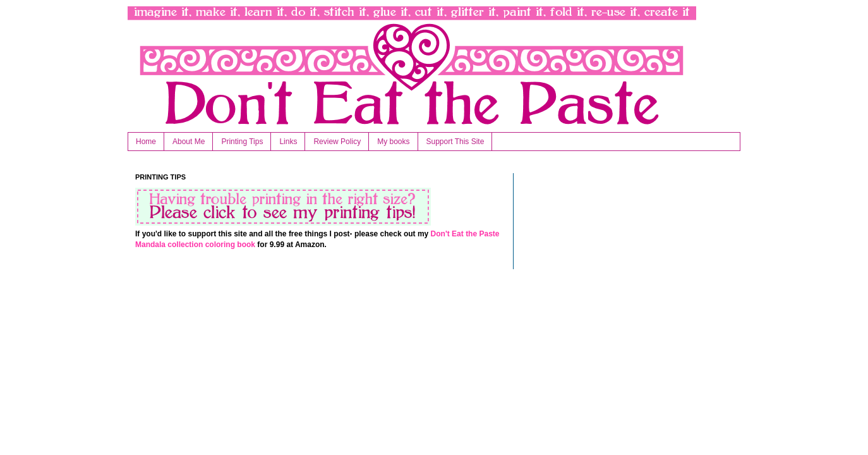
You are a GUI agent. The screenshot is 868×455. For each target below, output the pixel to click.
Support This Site (455, 142)
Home (146, 142)
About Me (189, 142)
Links (288, 142)
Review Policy (337, 142)
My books (393, 142)
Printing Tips (242, 142)
